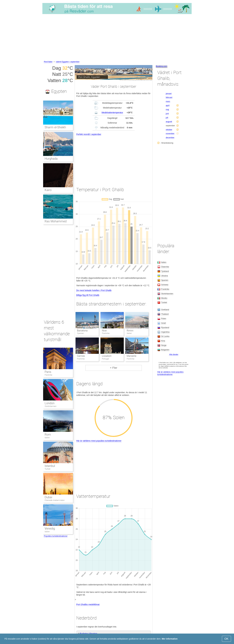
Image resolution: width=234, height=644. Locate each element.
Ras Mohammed (56, 221)
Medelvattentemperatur (112, 113)
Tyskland (165, 271)
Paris (48, 372)
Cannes (81, 356)
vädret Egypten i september (68, 62)
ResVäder (48, 62)
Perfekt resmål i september (89, 134)
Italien (47, 438)
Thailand (165, 314)
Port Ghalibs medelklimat (88, 604)
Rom (48, 435)
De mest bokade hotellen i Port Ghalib (94, 290)
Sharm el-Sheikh (55, 127)
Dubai (48, 497)
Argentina (165, 332)
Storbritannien (51, 406)
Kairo (48, 190)
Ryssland (165, 327)
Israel (164, 323)
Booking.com (161, 66)
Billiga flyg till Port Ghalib (88, 295)
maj (167, 109)
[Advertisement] (117, 38)
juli (167, 118)
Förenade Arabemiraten (55, 500)
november (170, 133)
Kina (163, 341)
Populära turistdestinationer (56, 536)
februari (169, 97)
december (170, 137)
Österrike (165, 267)
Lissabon (107, 356)
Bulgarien (165, 350)
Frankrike (48, 375)
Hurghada (51, 159)
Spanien (165, 280)
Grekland (165, 310)
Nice (104, 331)
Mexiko (164, 298)
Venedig (50, 529)
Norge (164, 345)
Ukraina (165, 276)
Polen (164, 318)
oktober (169, 130)
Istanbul (50, 466)
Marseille (131, 356)
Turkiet (47, 469)
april (168, 105)
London (50, 403)
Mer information (170, 639)
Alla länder (174, 354)
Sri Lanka (165, 336)
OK (226, 639)
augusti (169, 122)
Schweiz (165, 285)
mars (168, 101)
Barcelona (82, 331)
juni (167, 113)
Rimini (130, 331)
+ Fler (113, 368)
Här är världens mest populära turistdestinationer (99, 441)
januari (169, 93)
